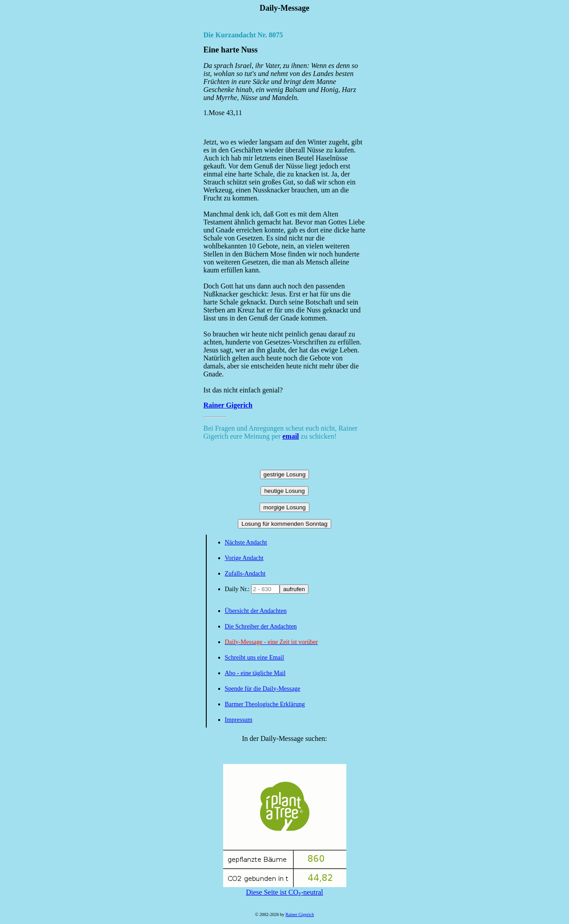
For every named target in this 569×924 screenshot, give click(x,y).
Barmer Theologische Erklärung (265, 704)
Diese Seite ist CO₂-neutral (285, 888)
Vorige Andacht (244, 558)
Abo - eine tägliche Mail (255, 673)
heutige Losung (284, 491)
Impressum (239, 720)
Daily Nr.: (238, 589)
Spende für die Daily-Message (263, 689)
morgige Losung (284, 507)
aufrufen (294, 589)
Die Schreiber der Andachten (261, 626)
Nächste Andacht (246, 542)
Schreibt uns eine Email (254, 658)
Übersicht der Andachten (256, 611)
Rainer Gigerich (228, 405)
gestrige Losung (285, 474)
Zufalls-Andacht (245, 574)
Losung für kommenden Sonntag (284, 524)
